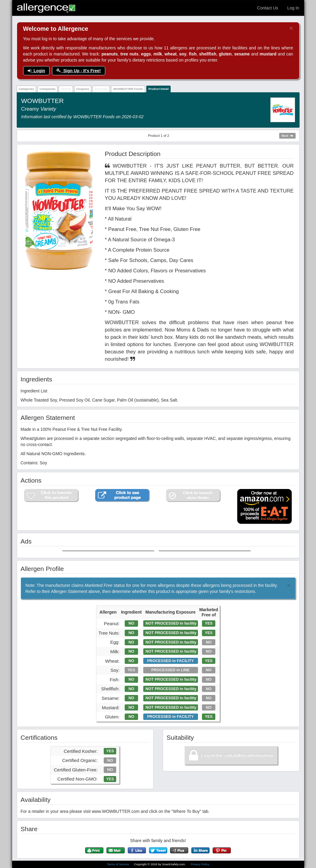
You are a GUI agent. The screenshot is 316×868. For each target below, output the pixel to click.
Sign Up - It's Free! (79, 71)
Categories (26, 89)
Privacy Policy (200, 864)
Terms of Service (118, 864)
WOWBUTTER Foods (128, 89)
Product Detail (158, 89)
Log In (293, 8)
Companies (48, 89)
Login (36, 71)
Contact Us (267, 8)
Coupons (83, 89)
